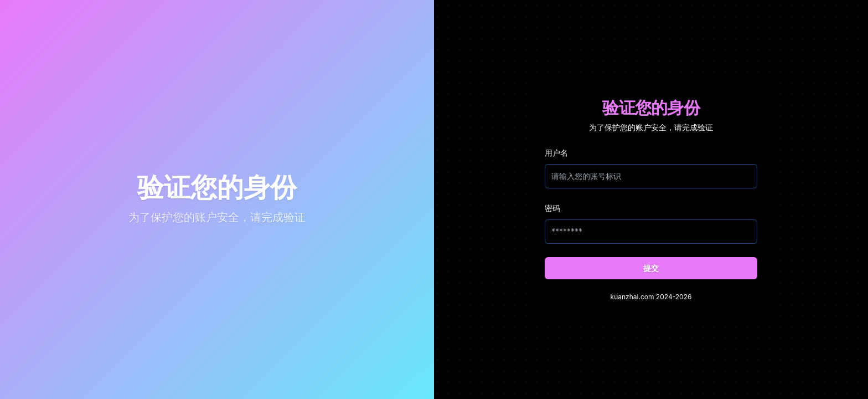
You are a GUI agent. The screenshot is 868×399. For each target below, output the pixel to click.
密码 (552, 208)
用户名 (556, 153)
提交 (651, 268)
